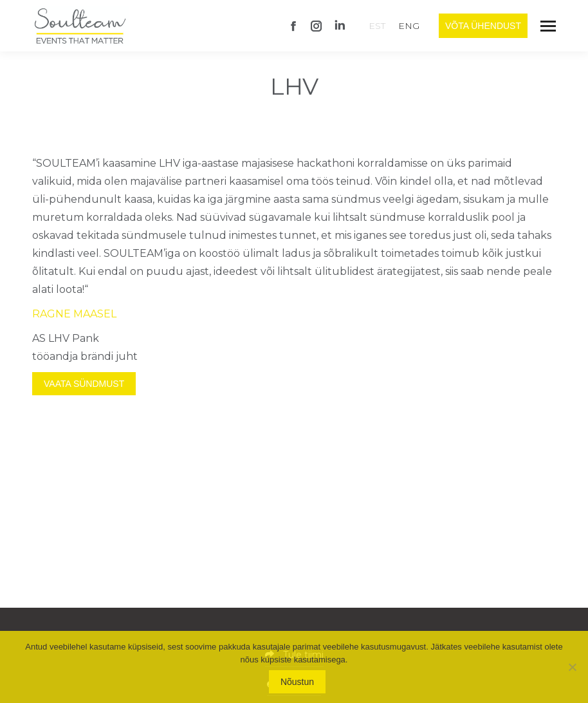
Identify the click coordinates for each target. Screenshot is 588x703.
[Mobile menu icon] (548, 26)
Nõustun (297, 682)
